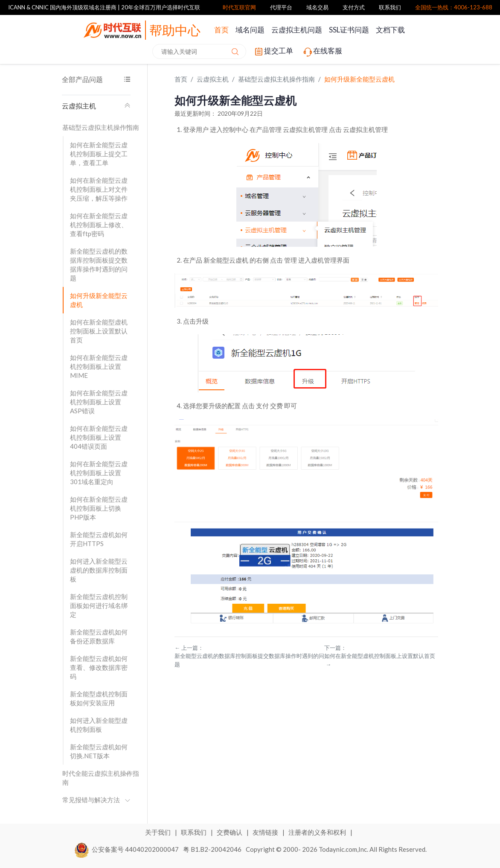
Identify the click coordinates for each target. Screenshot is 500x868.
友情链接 (266, 832)
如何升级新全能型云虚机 (99, 300)
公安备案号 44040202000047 (127, 849)
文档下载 (390, 30)
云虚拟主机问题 (297, 30)
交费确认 (230, 832)
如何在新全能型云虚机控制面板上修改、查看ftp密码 (99, 225)
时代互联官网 (239, 7)
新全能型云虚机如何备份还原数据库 (99, 636)
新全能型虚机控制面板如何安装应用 (99, 698)
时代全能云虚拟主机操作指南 (101, 778)
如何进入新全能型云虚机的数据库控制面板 (99, 570)
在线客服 (322, 52)
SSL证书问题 (349, 30)
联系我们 (390, 7)
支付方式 (354, 7)
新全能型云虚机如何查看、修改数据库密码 (99, 667)
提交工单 (273, 52)
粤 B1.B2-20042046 (212, 849)
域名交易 (317, 7)
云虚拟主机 (96, 106)
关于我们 (158, 832)
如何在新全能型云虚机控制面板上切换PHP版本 (99, 508)
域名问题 (250, 30)
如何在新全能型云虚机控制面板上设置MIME (99, 366)
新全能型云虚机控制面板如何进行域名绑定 (99, 605)
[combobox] (199, 51)
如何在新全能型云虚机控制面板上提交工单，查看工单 (99, 154)
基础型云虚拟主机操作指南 (101, 127)
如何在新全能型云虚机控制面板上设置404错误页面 (99, 437)
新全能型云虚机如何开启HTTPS (99, 539)
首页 (221, 30)
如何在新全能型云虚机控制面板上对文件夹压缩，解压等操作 (99, 189)
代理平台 (281, 7)
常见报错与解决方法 (96, 800)
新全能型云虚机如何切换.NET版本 (99, 751)
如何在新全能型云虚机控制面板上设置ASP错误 (99, 402)
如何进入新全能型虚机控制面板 (99, 725)
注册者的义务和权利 (318, 832)
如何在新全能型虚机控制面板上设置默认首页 (99, 331)
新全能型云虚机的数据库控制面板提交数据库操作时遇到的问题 (99, 264)
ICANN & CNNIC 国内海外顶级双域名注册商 (62, 7)
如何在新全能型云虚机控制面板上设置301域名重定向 (99, 473)
